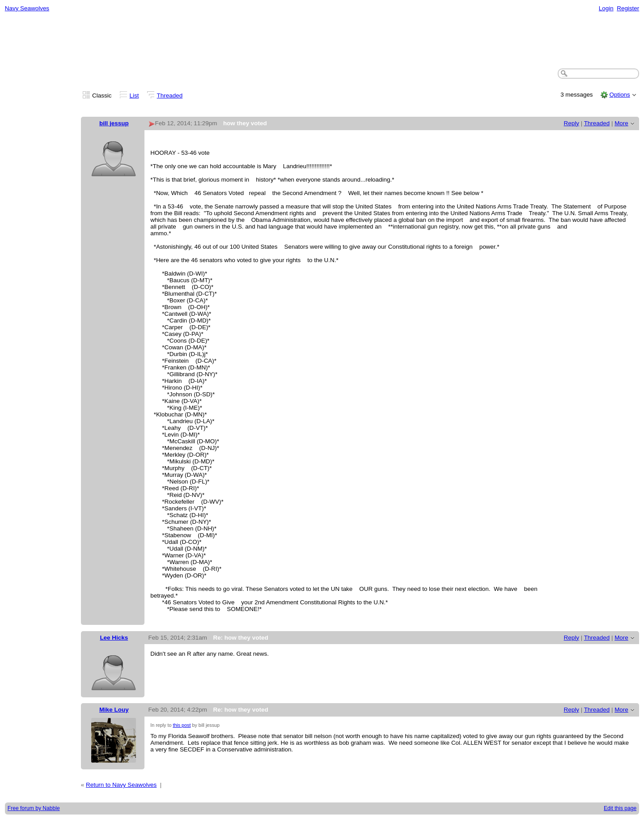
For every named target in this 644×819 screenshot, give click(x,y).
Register (628, 8)
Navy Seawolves (27, 8)
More (621, 123)
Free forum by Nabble (34, 808)
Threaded (170, 95)
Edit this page (620, 808)
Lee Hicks (114, 638)
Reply (572, 123)
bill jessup (114, 123)
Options (619, 95)
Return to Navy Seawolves (121, 785)
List (134, 95)
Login (606, 8)
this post (182, 725)
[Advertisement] (322, 41)
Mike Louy (114, 710)
